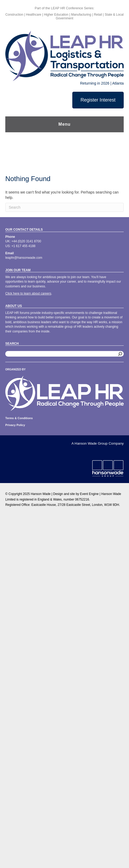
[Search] (64, 207)
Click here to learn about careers (28, 293)
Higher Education (56, 15)
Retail (98, 15)
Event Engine (89, 494)
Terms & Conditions (19, 418)
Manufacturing (81, 15)
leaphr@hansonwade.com (24, 258)
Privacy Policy (15, 425)
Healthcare (34, 15)
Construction (14, 15)
